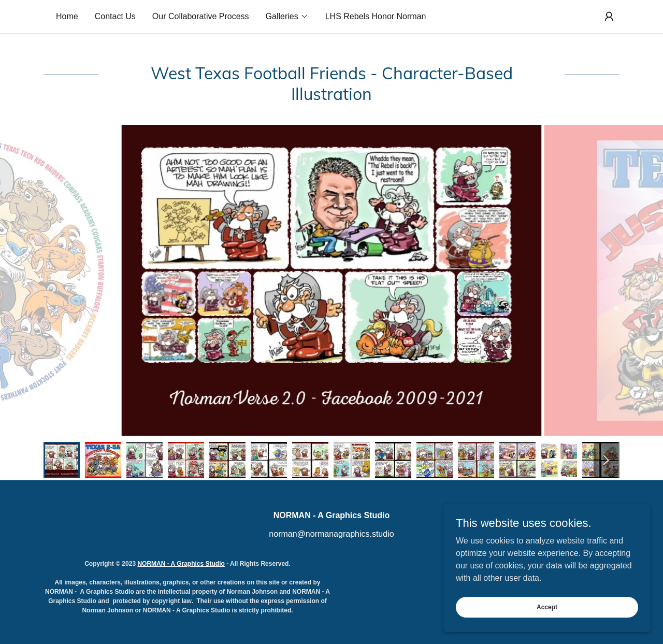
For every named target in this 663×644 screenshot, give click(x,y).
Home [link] (67, 16)
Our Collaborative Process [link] (201, 16)
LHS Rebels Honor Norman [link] (376, 16)
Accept (547, 607)
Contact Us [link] (115, 16)
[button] (287, 17)
